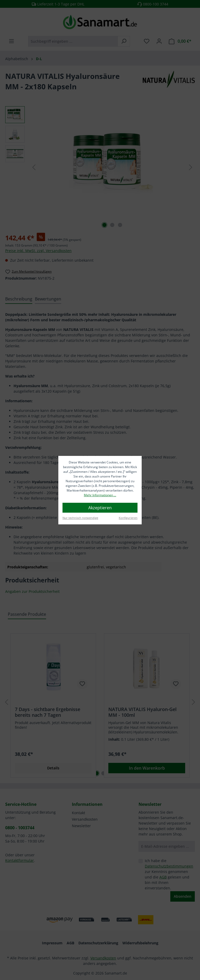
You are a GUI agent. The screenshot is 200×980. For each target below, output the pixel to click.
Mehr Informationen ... (100, 495)
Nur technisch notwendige (80, 518)
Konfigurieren (128, 518)
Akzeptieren (100, 508)
